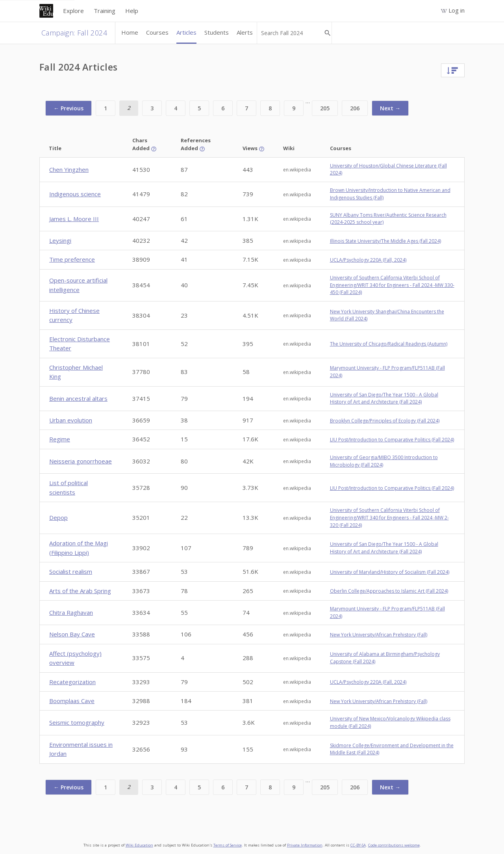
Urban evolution (71, 420)
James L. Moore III (74, 219)
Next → (390, 108)
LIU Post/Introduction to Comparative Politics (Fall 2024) (392, 440)
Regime (60, 439)
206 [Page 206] (355, 108)
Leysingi (60, 240)
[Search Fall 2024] (291, 33)
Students (217, 32)
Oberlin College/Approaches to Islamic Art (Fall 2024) (389, 591)
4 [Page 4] (176, 108)
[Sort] (453, 70)
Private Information (305, 845)
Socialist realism (71, 571)
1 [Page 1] (106, 108)
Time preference (72, 259)
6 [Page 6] (223, 108)
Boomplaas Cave (72, 701)
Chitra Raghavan (71, 612)
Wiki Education (139, 845)
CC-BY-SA (358, 845)
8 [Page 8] (270, 108)
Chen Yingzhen (69, 169)
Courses (157, 32)
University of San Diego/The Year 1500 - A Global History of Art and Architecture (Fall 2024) (384, 398)
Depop (58, 517)
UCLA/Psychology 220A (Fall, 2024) (368, 260)
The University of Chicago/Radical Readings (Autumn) (389, 344)
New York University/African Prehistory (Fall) (379, 635)
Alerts (245, 32)
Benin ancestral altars (78, 398)
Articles (186, 32)
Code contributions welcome (394, 845)
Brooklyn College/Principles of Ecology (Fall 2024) (385, 421)
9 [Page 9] (294, 108)
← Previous (69, 108)
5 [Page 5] (199, 108)
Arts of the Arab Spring (80, 591)
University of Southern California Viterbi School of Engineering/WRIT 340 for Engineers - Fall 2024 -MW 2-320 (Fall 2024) (389, 517)
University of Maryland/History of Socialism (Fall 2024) (390, 572)
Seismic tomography (77, 722)
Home (130, 32)
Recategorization (72, 682)
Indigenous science (75, 194)
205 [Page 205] (325, 108)
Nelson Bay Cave (72, 634)
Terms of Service (228, 845)
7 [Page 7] (246, 108)
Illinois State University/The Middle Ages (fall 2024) (385, 241)
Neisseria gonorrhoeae (81, 461)
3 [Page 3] (152, 108)
